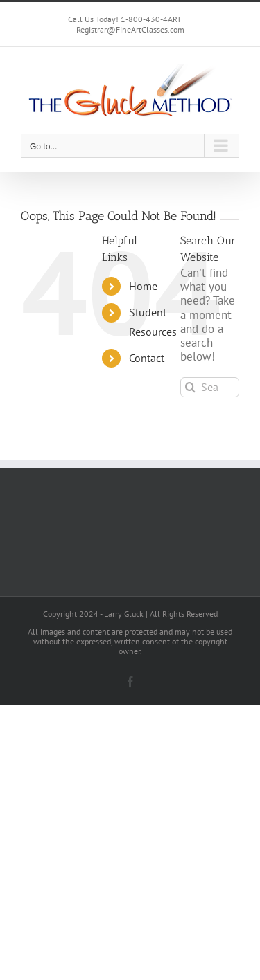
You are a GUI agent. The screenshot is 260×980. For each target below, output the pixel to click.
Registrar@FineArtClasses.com (130, 29)
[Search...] (210, 387)
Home (143, 286)
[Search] (190, 387)
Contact (147, 358)
